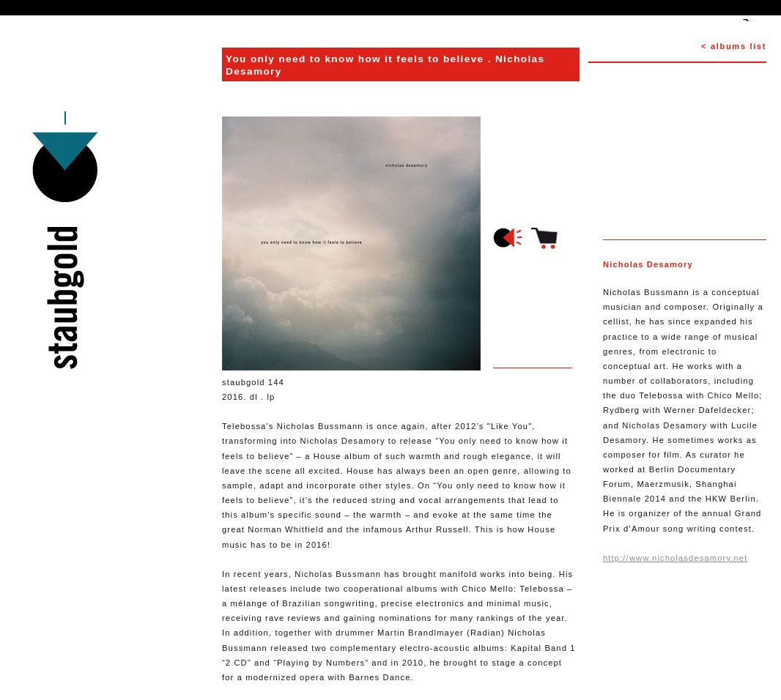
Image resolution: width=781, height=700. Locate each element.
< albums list (734, 46)
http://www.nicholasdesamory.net (675, 558)
